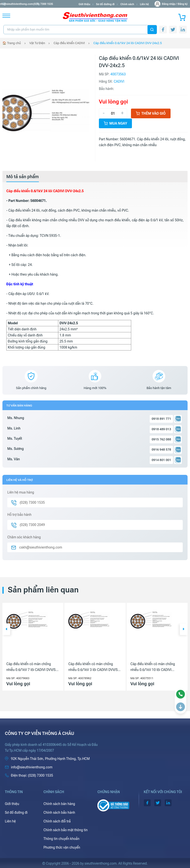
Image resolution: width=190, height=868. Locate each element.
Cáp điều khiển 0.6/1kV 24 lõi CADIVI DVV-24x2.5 (128, 43)
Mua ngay (115, 123)
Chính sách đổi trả (57, 821)
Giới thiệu (84, 4)
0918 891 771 (161, 419)
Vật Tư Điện (37, 43)
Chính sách (127, 4)
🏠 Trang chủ (12, 43)
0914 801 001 (161, 460)
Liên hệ (144, 4)
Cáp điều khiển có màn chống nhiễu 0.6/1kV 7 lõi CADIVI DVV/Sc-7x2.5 (32, 667)
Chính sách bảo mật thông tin (66, 830)
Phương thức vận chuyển (62, 847)
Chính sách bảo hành (59, 812)
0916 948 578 (161, 450)
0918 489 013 (161, 429)
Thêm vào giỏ (151, 113)
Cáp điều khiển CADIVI (69, 43)
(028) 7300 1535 (56, 4)
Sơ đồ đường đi (105, 4)
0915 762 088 (161, 439)
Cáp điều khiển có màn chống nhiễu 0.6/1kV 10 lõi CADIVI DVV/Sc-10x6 (153, 667)
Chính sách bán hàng (59, 804)
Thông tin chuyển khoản (61, 839)
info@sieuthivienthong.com (22, 4)
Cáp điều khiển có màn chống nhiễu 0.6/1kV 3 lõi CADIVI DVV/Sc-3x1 (94, 667)
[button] (6, 629)
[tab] (23, 177)
